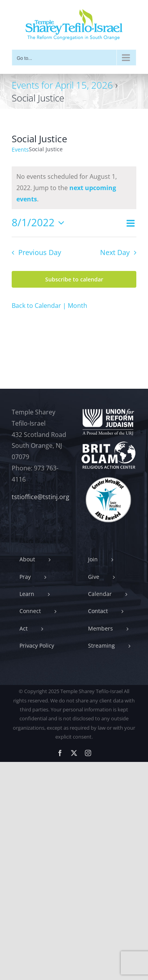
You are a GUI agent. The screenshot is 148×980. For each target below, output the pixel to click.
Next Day (115, 252)
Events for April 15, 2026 (62, 85)
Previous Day (40, 252)
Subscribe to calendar (74, 279)
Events (20, 149)
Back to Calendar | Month (49, 306)
